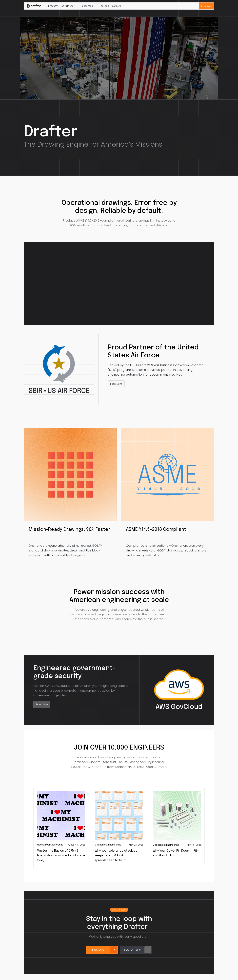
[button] (69, 6)
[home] (34, 6)
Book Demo (206, 6)
